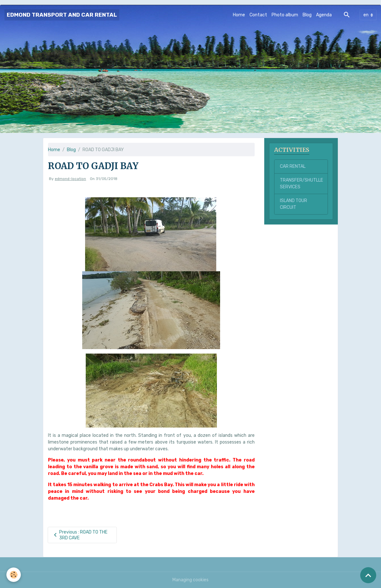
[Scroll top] (368, 575)
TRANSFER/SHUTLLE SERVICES (302, 184)
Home (239, 15)
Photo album (285, 15)
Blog (307, 15)
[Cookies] (14, 575)
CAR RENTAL (293, 166)
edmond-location (70, 179)
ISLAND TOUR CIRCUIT (294, 204)
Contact (258, 15)
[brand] (62, 15)
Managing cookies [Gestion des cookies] (190, 580)
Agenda (324, 15)
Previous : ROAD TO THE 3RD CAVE (79, 535)
